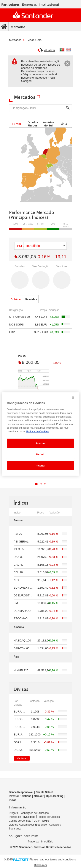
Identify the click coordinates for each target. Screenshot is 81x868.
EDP (12, 332)
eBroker (39, 796)
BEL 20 (18, 572)
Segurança (15, 829)
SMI (16, 603)
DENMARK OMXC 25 (27, 611)
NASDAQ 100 (22, 640)
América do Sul (48, 124)
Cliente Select (44, 792)
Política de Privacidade (22, 817)
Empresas (29, 4)
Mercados (18, 27)
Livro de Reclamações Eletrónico (28, 825)
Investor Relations (20, 796)
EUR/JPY (20, 734)
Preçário (14, 813)
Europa (17, 124)
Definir (40, 454)
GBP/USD (20, 742)
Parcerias (33, 842)
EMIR (46, 821)
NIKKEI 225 (21, 670)
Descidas (31, 299)
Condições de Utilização (35, 813)
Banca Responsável (21, 792)
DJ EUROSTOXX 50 (26, 595)
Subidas (16, 299)
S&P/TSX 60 (21, 648)
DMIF (37, 821)
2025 (10, 859)
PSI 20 (18, 534)
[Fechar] (73, 398)
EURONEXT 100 (24, 588)
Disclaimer (40, 865)
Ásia (64, 124)
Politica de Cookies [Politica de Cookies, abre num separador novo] (38, 431)
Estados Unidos (33, 124)
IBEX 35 (19, 549)
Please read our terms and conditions (53, 859)
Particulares (10, 4)
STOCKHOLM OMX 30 (28, 618)
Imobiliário (47, 842)
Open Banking (55, 796)
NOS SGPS (16, 325)
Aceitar (40, 443)
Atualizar (46, 51)
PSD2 (12, 800)
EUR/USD (20, 712)
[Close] (68, 64)
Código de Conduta (20, 821)
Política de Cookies (49, 817)
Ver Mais (22, 758)
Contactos (55, 825)
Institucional (49, 4)
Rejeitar (40, 465)
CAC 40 (19, 565)
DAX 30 (18, 557)
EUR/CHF (20, 727)
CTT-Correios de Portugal (25, 317)
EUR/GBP (20, 719)
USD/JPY (20, 750)
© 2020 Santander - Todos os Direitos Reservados (40, 847)
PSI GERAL (21, 542)
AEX (16, 580)
